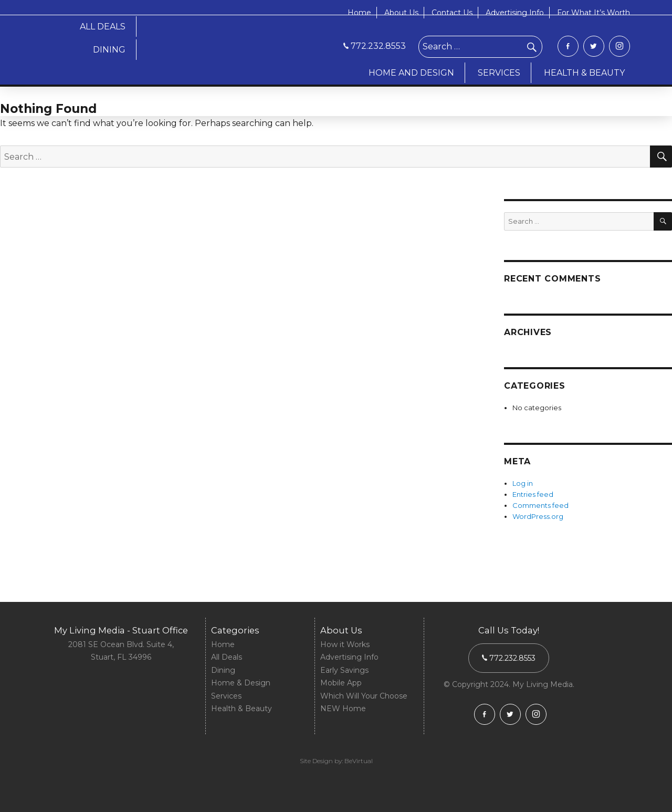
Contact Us (452, 13)
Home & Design (241, 683)
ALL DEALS (103, 27)
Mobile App (341, 683)
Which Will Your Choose (364, 696)
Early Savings (344, 670)
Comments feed (540, 505)
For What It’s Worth (594, 13)
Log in (523, 483)
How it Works (345, 644)
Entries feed (533, 494)
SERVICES (499, 73)
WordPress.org (538, 516)
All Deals (227, 657)
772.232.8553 (375, 46)
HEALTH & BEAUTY (584, 73)
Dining (223, 670)
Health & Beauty (241, 709)
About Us (401, 13)
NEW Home (343, 709)
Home (359, 13)
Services (226, 696)
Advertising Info (515, 13)
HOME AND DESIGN (411, 73)
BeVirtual (359, 761)
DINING (109, 50)
